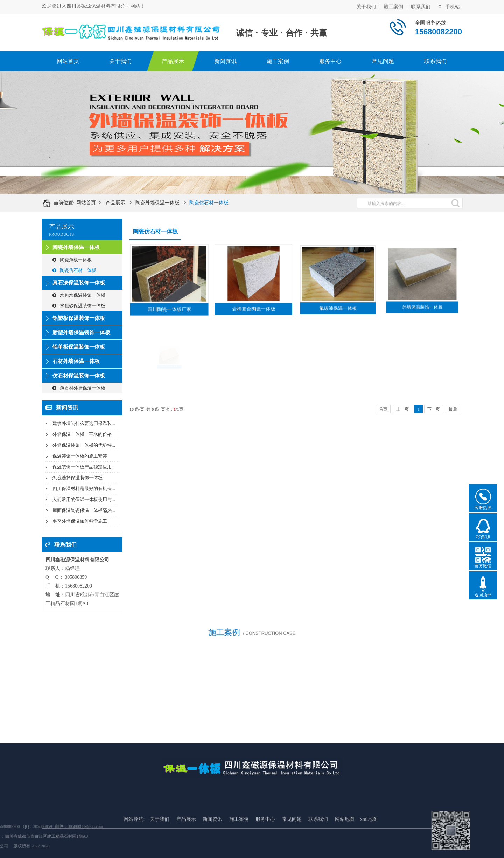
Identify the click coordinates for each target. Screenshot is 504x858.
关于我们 (366, 6)
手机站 (449, 6)
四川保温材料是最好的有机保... (84, 489)
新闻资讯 (225, 61)
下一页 (434, 409)
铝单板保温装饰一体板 (79, 347)
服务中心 (330, 61)
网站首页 (68, 61)
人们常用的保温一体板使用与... (84, 499)
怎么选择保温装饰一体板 (78, 478)
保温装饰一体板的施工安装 (80, 456)
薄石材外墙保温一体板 (79, 388)
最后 (453, 409)
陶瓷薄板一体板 (72, 260)
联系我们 (421, 6)
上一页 (402, 409)
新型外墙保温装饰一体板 (81, 332)
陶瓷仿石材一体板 (215, 203)
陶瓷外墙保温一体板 (164, 203)
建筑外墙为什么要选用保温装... (84, 423)
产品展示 (173, 61)
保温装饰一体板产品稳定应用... (84, 467)
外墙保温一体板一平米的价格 (82, 434)
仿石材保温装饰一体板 (79, 376)
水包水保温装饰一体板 (79, 295)
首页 (383, 409)
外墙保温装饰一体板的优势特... (84, 445)
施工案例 (393, 6)
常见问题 (383, 61)
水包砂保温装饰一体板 (79, 306)
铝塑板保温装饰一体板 (79, 318)
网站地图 (345, 841)
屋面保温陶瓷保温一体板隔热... (84, 510)
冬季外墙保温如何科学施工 (80, 521)
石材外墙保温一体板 (76, 361)
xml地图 (369, 841)
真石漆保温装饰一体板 (79, 283)
